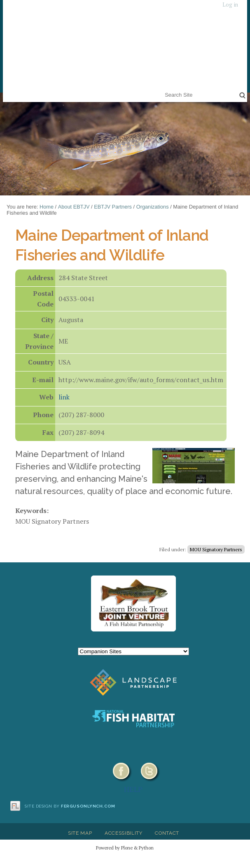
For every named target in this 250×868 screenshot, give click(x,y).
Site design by (70, 806)
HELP (133, 789)
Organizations (153, 207)
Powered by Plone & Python (125, 848)
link (64, 397)
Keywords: (32, 511)
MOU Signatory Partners (216, 549)
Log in (230, 5)
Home (47, 207)
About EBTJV (74, 207)
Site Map (80, 833)
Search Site (163, 89)
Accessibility (124, 833)
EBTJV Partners (113, 207)
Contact (167, 833)
